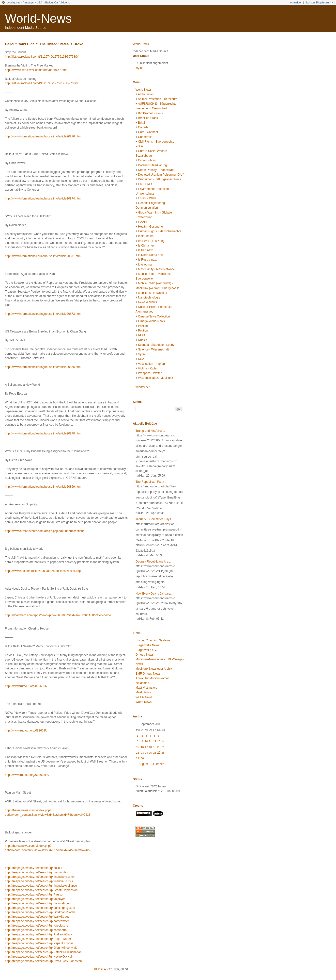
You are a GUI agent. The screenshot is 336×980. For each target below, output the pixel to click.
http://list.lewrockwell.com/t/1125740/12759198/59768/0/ (42, 83)
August (143, 764)
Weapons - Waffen (150, 373)
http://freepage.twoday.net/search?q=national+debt (38, 903)
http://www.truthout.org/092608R (26, 686)
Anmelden (296, 2)
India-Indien (146, 236)
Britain (142, 123)
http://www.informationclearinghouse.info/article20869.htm (43, 487)
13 (159, 741)
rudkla (100, 969)
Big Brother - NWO (150, 113)
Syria (141, 354)
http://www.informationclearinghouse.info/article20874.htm (43, 199)
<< (332, 2)
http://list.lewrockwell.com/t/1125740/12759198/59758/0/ (42, 57)
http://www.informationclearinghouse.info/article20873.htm (43, 314)
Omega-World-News (151, 321)
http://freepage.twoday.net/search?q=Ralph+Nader (38, 939)
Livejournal (145, 265)
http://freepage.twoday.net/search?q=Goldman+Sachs (40, 912)
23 (142, 753)
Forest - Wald (147, 198)
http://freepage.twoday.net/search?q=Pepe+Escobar (39, 943)
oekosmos (142, 683)
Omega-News (145, 655)
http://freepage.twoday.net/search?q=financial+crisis (39, 881)
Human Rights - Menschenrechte (160, 231)
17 (146, 747)
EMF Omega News (148, 674)
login (139, 68)
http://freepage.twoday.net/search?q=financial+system (40, 877)
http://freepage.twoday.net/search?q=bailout (34, 868)
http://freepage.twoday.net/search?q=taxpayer (35, 899)
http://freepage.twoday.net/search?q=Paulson (35, 895)
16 (142, 747)
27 (159, 753)
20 (159, 747)
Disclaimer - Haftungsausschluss (159, 179)
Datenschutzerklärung (152, 165)
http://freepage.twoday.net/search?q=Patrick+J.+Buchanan (43, 952)
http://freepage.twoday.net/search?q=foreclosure (37, 926)
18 (150, 747)
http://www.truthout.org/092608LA (27, 775)
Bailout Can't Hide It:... (59, 2)
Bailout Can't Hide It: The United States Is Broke (44, 44)
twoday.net (13, 2)
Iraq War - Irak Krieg (151, 241)
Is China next (147, 246)
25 (150, 753)
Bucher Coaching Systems (153, 640)
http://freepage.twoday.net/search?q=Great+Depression (41, 890)
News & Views (147, 302)
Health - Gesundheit (151, 227)
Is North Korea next (151, 255)
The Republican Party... (151, 482)
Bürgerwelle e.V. (146, 650)
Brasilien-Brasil (148, 118)
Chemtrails (145, 137)
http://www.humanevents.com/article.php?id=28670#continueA (46, 531)
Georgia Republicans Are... (153, 562)
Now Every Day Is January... (154, 594)
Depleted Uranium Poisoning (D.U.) (161, 175)
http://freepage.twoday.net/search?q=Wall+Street (37, 917)
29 (137, 758)
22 (137, 753)
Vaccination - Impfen (151, 364)
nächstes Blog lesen (317, 2)
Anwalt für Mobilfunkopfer (152, 678)
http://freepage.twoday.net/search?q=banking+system (40, 908)
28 (163, 753)
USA (39, 2)
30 (142, 758)
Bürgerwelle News (147, 645)
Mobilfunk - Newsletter (153, 293)
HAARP (143, 222)
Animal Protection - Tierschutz (158, 99)
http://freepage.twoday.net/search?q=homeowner (37, 921)
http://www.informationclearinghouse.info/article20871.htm (43, 256)
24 (146, 753)
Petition (143, 331)
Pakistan (144, 326)
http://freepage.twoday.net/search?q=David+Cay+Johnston (43, 961)
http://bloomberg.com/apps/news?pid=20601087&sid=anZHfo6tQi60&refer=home (58, 615)
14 (163, 741)
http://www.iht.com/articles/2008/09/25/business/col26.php (43, 571)
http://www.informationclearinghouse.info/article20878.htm (43, 433)
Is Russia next (147, 260)
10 (146, 741)
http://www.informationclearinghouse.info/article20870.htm (43, 136)
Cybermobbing (148, 160)
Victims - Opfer (148, 368)
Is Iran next (145, 250)
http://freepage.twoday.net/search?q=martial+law (37, 872)
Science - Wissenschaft (153, 349)
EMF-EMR (145, 184)
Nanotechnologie (149, 298)
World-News (38, 18)
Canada (143, 127)
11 (150, 741)
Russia (143, 340)
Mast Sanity (143, 692)
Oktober (159, 764)
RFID (141, 335)
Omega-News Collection (154, 316)
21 (163, 747)
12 (155, 741)
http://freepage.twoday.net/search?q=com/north (36, 930)
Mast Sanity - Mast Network (156, 269)
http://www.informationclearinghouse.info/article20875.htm (43, 367)
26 (155, 753)
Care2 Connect (148, 132)
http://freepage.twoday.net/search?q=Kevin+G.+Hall (39, 957)
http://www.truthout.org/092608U (26, 731)
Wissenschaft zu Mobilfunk (155, 378)
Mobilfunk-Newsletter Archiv (154, 669)
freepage (28, 2)
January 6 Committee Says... (154, 519)
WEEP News (144, 697)
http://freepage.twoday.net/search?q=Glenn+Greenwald (41, 948)
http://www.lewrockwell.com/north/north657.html (36, 70)
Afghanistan (146, 94)
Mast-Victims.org (146, 688)
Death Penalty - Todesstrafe (156, 170)
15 (137, 747)
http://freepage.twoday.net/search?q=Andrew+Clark (38, 934)
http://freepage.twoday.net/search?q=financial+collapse (41, 886)
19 (155, 747)
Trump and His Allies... (150, 431)
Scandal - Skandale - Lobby (156, 345)
